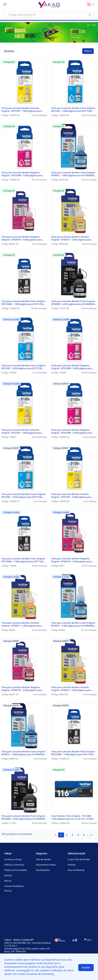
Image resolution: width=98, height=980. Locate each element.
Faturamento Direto (46, 865)
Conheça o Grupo (13, 859)
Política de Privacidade (15, 870)
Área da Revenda (76, 870)
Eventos (8, 875)
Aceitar (86, 967)
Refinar (88, 51)
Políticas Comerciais (14, 865)
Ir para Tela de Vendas (79, 859)
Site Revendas (43, 870)
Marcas (8, 881)
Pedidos (72, 865)
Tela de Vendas (43, 859)
